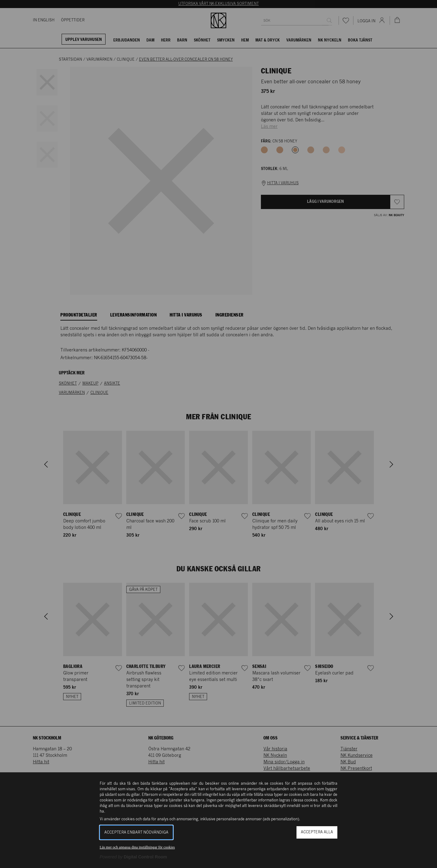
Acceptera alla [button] (317, 832)
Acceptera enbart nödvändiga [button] (136, 833)
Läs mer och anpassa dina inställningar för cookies (137, 847)
